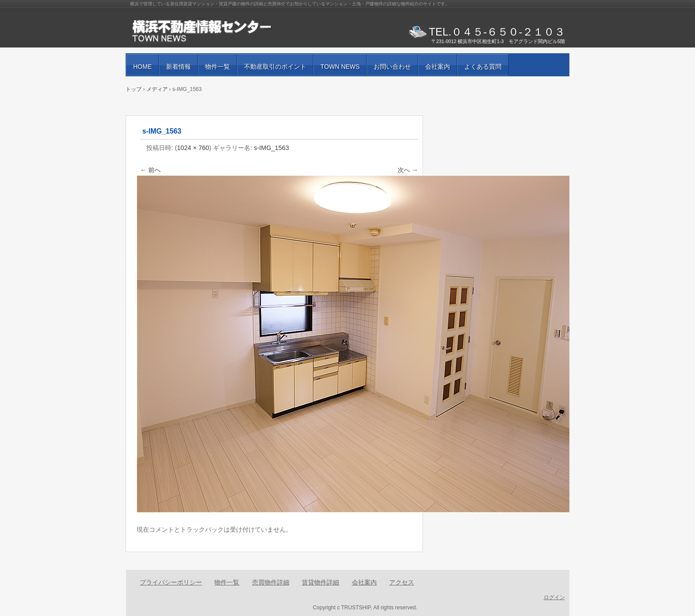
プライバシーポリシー (171, 582)
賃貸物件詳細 (320, 582)
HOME (142, 67)
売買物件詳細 (271, 582)
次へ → (408, 170)
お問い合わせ (392, 67)
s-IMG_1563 (271, 148)
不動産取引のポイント (275, 67)
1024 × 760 (193, 148)
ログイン (554, 597)
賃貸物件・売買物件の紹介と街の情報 (232, 31)
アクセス (402, 582)
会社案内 (438, 67)
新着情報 (178, 67)
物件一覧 (217, 67)
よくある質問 (483, 67)
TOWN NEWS (340, 67)
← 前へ (150, 170)
